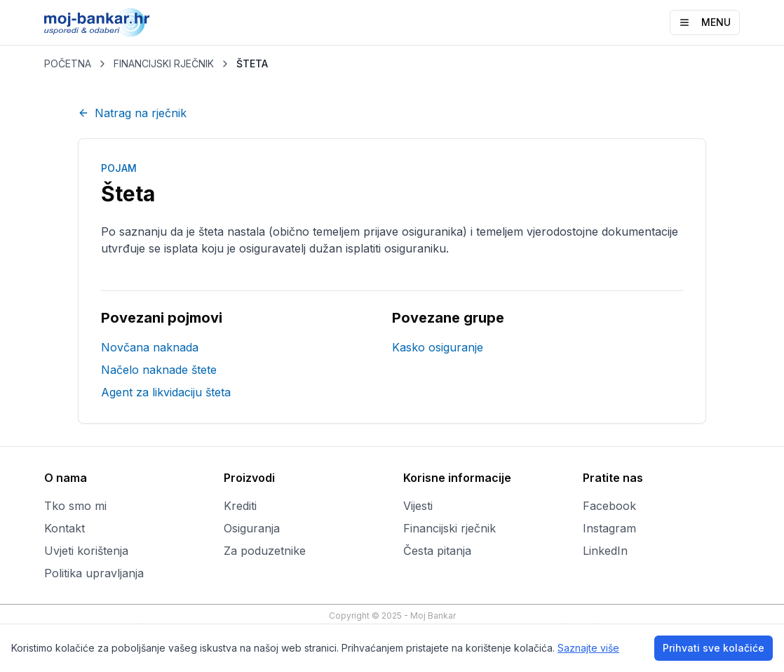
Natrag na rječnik (132, 113)
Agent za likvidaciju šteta (166, 392)
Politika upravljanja (94, 573)
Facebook (609, 506)
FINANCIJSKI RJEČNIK (164, 63)
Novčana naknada (150, 347)
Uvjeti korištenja (86, 551)
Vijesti (418, 506)
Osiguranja (252, 528)
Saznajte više (588, 648)
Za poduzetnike (265, 551)
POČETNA (68, 63)
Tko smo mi (75, 506)
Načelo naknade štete (159, 370)
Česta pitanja (437, 551)
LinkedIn (605, 551)
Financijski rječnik (450, 528)
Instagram (609, 528)
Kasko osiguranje (438, 347)
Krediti (240, 506)
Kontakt (65, 528)
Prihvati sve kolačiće (714, 648)
